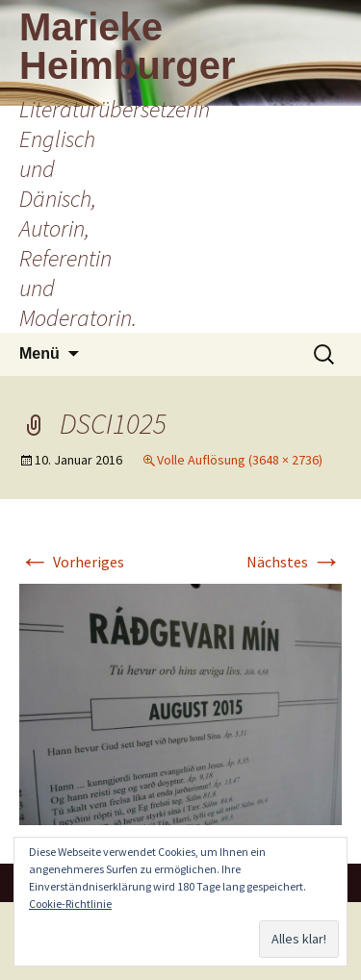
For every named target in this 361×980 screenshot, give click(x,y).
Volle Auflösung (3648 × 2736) (240, 460)
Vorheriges (72, 562)
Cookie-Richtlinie (70, 904)
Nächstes (294, 562)
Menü (39, 353)
